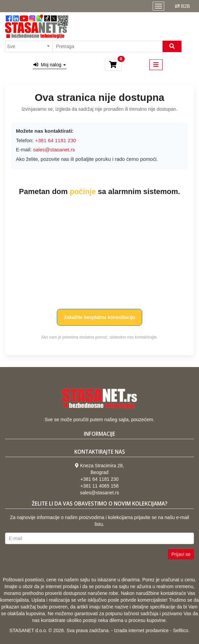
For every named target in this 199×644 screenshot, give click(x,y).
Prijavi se (181, 554)
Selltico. (181, 630)
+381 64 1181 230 (100, 479)
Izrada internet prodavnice (142, 630)
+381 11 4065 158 (100, 486)
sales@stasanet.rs (54, 149)
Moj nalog (50, 65)
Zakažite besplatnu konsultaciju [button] (100, 317)
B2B (185, 6)
